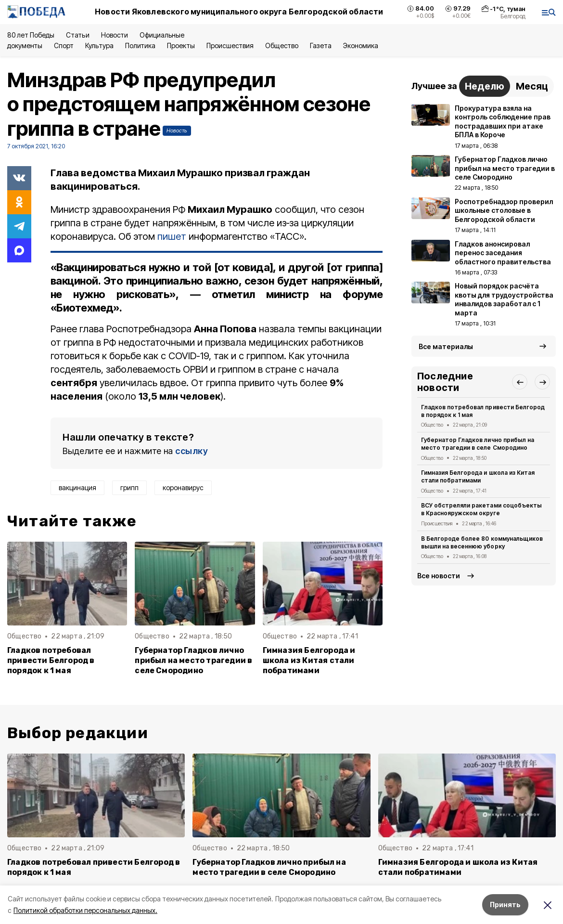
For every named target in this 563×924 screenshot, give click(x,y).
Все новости (439, 576)
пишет (172, 236)
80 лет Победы (31, 35)
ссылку (192, 451)
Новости (115, 35)
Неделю (485, 86)
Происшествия (230, 46)
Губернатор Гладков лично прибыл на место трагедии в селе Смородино (193, 660)
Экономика (361, 46)
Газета (321, 46)
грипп (129, 488)
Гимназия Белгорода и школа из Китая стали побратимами (309, 660)
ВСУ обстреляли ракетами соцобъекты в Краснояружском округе (481, 509)
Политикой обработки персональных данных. (85, 910)
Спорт (64, 46)
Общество (281, 46)
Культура (99, 46)
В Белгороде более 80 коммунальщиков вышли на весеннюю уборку (482, 542)
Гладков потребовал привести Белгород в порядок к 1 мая (51, 660)
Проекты (181, 46)
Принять (505, 904)
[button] (520, 382)
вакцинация (77, 488)
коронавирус (183, 488)
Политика (140, 46)
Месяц (532, 86)
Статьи (77, 35)
